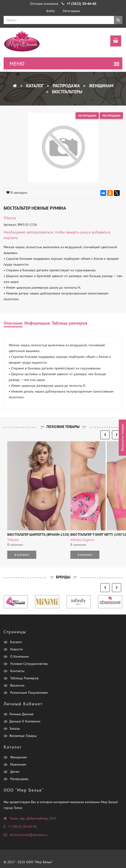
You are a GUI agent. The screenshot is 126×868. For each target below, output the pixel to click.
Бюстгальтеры (67, 92)
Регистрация (71, 11)
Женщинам (101, 86)
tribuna (10, 218)
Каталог (34, 86)
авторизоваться (40, 232)
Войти (51, 11)
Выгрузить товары (122, 438)
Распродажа (66, 86)
